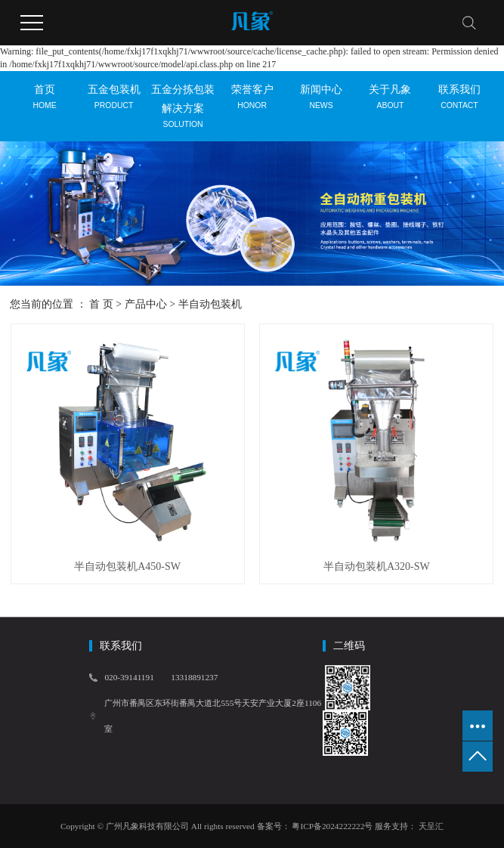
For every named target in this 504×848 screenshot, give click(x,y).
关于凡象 (390, 103)
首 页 (101, 304)
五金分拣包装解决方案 (182, 113)
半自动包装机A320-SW (377, 566)
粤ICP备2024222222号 (332, 826)
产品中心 (146, 304)
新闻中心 (321, 103)
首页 (44, 103)
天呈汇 (430, 826)
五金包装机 (114, 103)
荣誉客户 (252, 103)
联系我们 (459, 103)
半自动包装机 (210, 304)
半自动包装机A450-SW (127, 566)
